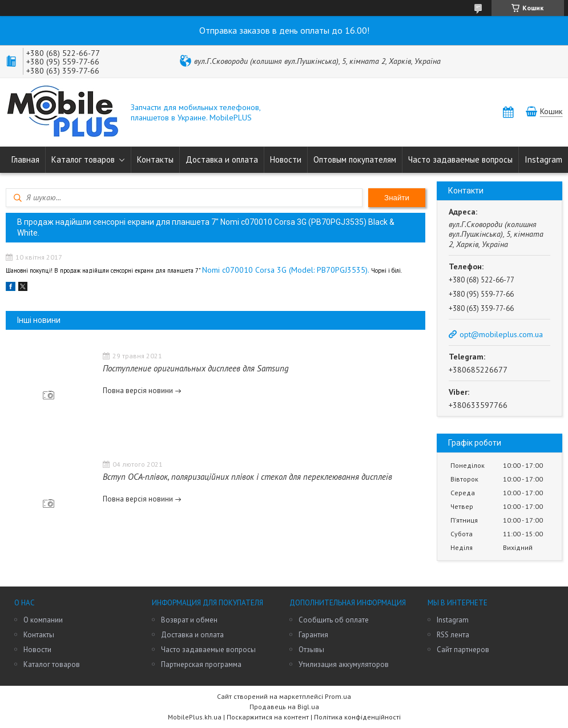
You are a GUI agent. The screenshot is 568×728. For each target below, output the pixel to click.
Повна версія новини (138, 391)
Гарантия (313, 635)
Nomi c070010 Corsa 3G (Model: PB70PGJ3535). (287, 270)
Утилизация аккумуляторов (344, 664)
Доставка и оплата (222, 159)
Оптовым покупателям (355, 159)
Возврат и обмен (189, 620)
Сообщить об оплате (334, 620)
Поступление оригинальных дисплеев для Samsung (196, 368)
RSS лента (453, 635)
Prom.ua (338, 696)
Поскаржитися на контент (268, 717)
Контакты (155, 159)
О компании (43, 620)
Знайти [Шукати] (397, 198)
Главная (25, 159)
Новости (286, 159)
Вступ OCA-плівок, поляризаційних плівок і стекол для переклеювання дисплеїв (247, 477)
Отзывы (311, 650)
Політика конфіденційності (357, 717)
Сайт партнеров (463, 650)
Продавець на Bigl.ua (284, 707)
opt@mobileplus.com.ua (501, 334)
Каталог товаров (83, 159)
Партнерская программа (201, 664)
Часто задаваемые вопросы (460, 159)
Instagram (543, 159)
